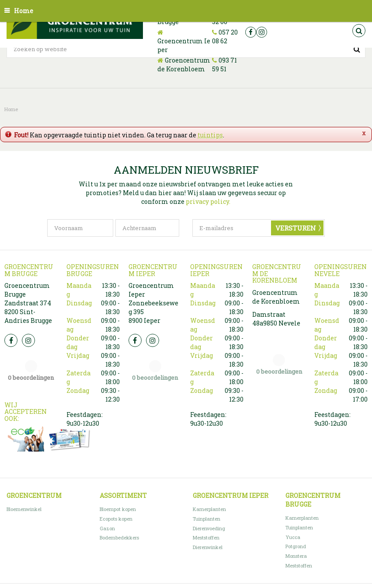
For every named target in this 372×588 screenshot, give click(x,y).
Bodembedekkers (119, 537)
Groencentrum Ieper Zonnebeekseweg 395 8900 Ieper (153, 303)
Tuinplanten (207, 519)
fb (251, 32)
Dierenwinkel (208, 547)
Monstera (296, 556)
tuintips (210, 135)
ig (262, 32)
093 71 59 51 (224, 65)
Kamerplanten (209, 509)
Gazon (107, 528)
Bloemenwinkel (24, 509)
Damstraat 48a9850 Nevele (276, 319)
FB (11, 340)
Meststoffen (206, 537)
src (359, 31)
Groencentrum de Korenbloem (184, 65)
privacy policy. (208, 201)
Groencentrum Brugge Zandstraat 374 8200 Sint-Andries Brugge (28, 303)
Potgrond (296, 546)
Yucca (293, 537)
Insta (28, 340)
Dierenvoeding (209, 528)
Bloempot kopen (118, 509)
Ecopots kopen (116, 519)
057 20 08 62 (225, 37)
